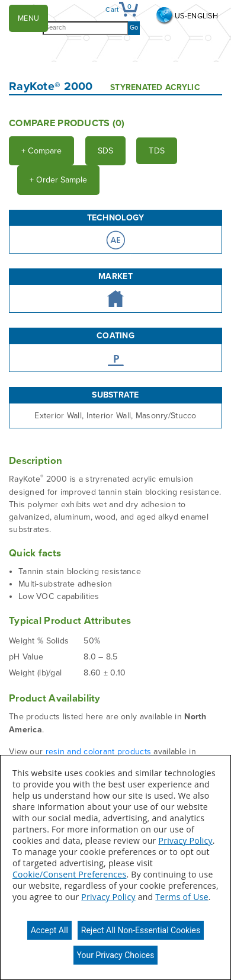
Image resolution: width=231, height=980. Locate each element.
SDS (105, 151)
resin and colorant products (99, 752)
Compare (41, 151)
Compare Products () (67, 123)
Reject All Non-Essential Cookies (141, 930)
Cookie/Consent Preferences (69, 874)
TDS (157, 151)
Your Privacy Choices (116, 955)
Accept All (49, 930)
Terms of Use (182, 897)
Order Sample (58, 180)
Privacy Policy (185, 840)
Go (134, 28)
